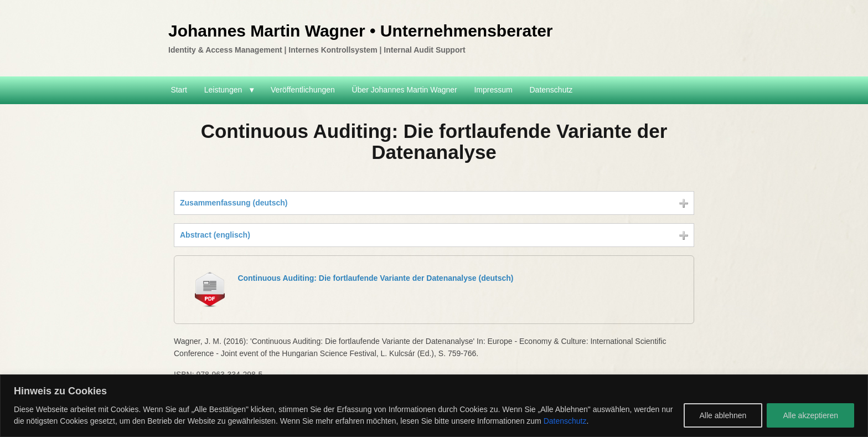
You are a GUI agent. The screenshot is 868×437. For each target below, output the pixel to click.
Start (179, 90)
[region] (434, 406)
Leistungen (223, 90)
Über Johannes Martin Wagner (405, 90)
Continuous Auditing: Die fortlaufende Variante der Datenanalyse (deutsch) (375, 278)
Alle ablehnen (723, 415)
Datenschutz (565, 421)
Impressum (493, 90)
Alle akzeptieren (810, 415)
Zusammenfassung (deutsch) (234, 203)
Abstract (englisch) (215, 235)
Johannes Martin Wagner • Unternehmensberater (361, 31)
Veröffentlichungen (303, 90)
